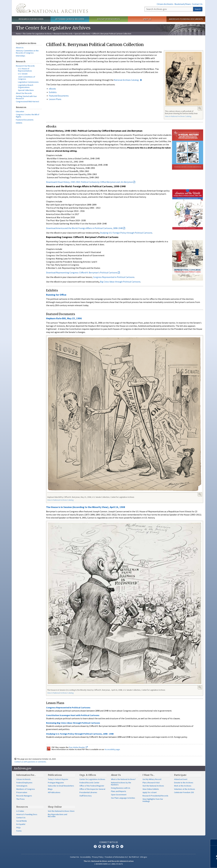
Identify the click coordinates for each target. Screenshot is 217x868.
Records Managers (24, 796)
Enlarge (200, 108)
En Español (21, 824)
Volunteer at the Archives (185, 789)
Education (20, 111)
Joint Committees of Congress (27, 78)
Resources (22, 807)
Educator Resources (108, 19)
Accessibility (86, 857)
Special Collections (82, 34)
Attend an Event (181, 779)
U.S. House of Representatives (25, 70)
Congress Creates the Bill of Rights (28, 116)
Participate (180, 775)
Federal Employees (24, 783)
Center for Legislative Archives (92, 779)
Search (198, 9)
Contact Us (197, 4)
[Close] (214, 842)
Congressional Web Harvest (27, 101)
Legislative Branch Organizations (26, 86)
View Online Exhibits (151, 789)
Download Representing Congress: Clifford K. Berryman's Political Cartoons (82, 273)
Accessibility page (112, 749)
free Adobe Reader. (78, 747)
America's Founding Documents (186, 19)
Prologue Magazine (56, 783)
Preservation (22, 792)
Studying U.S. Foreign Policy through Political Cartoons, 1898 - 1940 (80, 734)
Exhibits (19, 123)
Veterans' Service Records (70, 19)
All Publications (54, 792)
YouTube (113, 846)
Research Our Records (31, 19)
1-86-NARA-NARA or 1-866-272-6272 (109, 864)
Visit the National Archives (153, 786)
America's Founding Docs (27, 814)
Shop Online (55, 807)
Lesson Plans (55, 99)
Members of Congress (26, 789)
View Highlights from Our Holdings (153, 800)
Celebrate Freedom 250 (184, 792)
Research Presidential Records (155, 796)
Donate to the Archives (184, 783)
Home (18, 34)
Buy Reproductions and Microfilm (58, 815)
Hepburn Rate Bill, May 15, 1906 (64, 318)
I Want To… (149, 775)
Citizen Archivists (165, 4)
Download (89, 182)
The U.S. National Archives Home (52, 8)
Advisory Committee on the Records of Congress (27, 52)
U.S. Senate (23, 74)
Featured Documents (25, 120)
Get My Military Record (152, 779)
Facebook (95, 846)
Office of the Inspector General (92, 789)
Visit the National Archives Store (61, 811)
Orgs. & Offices (88, 775)
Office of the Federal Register (92, 786)
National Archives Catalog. (126, 80)
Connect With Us (109, 842)
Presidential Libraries (88, 792)
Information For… (26, 775)
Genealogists (22, 786)
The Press (20, 799)
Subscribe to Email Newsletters (61, 786)
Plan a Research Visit (151, 783)
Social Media (22, 821)
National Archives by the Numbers (121, 784)
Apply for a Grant (150, 792)
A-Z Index (20, 811)
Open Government (119, 795)
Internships (21, 56)
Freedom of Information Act (116, 857)
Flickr (122, 846)
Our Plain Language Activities (123, 798)
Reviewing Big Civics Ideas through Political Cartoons (73, 723)
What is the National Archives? (123, 779)
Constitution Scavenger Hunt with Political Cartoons (73, 715)
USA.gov (144, 857)
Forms (19, 831)
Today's (58, 779)
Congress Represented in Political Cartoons (114, 277)
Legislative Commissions (28, 82)
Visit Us (147, 19)
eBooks (52, 89)
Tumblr (108, 846)
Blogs (50, 789)
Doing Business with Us (121, 788)
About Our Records (24, 93)
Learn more (192, 863)
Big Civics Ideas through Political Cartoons (120, 282)
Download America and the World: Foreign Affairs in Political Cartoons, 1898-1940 (84, 228)
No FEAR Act (134, 857)
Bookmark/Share (183, 4)
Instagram (104, 846)
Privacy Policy (98, 857)
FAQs (18, 827)
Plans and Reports (119, 791)
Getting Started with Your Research (26, 97)
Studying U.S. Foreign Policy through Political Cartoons (126, 233)
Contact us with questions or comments (30, 762)
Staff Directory (86, 796)
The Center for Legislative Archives (37, 34)
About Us (20, 48)
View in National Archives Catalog (178, 116)
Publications (55, 775)
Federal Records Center (89, 783)
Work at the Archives (183, 786)
